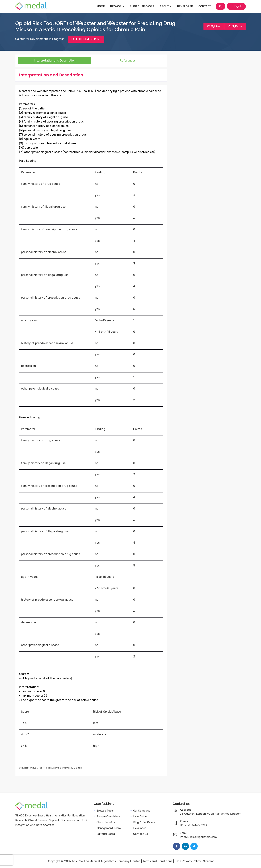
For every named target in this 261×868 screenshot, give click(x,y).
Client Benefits (106, 822)
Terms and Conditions (158, 861)
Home (101, 6)
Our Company (142, 811)
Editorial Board (106, 834)
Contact (205, 6)
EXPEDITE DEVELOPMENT (86, 39)
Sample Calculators (108, 816)
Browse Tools (105, 811)
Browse (117, 6)
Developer (185, 6)
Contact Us (141, 834)
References (128, 61)
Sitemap (209, 861)
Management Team (109, 828)
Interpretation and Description (55, 61)
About (166, 6)
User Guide (140, 816)
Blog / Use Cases (142, 6)
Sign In (236, 6)
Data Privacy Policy (188, 861)
